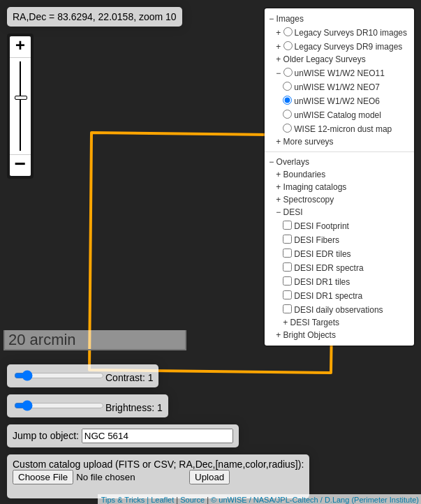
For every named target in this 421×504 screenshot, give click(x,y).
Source (192, 500)
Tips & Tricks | (126, 500)
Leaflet (162, 500)
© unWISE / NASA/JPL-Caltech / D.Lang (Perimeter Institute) (315, 500)
